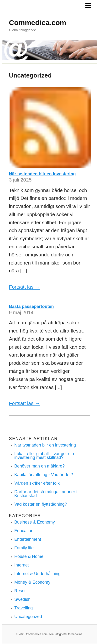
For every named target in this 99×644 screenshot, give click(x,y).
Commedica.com (37, 23)
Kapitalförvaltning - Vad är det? (44, 475)
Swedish (22, 599)
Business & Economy (35, 522)
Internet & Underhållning (37, 574)
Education (24, 531)
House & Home (29, 556)
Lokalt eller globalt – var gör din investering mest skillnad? (44, 456)
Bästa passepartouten (31, 306)
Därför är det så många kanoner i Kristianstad (46, 494)
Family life (24, 548)
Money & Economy (32, 582)
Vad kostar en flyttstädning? (41, 504)
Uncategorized (28, 617)
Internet (22, 565)
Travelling (23, 608)
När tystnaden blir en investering (42, 174)
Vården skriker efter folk (37, 483)
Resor (20, 591)
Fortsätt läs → (24, 287)
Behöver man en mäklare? (39, 466)
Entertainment (28, 539)
